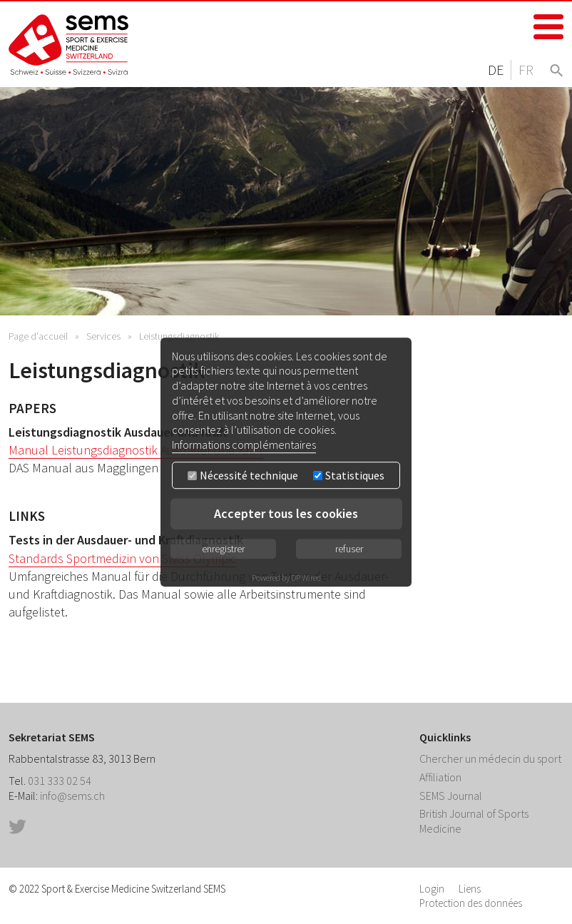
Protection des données (471, 903)
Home (69, 45)
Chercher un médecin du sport (490, 758)
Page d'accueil (38, 336)
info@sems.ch (72, 796)
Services (103, 336)
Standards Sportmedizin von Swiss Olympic (122, 558)
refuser (349, 549)
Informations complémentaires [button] (244, 445)
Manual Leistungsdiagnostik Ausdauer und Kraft (136, 450)
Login (432, 889)
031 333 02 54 (60, 781)
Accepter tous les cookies (286, 513)
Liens (470, 889)
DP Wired (306, 578)
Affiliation (440, 777)
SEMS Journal (451, 796)
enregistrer (223, 549)
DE (496, 70)
